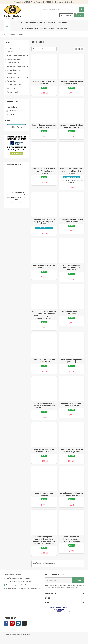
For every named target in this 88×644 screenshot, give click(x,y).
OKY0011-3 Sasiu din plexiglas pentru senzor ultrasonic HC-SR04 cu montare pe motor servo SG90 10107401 (44, 315)
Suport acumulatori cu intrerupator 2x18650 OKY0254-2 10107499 (72, 539)
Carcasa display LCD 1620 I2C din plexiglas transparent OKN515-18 (44, 222)
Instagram (18, 623)
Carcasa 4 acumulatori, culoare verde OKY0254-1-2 (71, 126)
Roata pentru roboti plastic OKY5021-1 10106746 (44, 450)
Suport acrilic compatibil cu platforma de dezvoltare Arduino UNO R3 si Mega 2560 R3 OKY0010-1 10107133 (44, 540)
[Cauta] (62, 9)
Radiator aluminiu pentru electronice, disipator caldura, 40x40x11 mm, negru (44, 406)
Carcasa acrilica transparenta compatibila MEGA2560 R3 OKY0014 (71, 171)
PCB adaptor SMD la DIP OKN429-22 (71, 312)
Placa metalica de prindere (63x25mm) (71, 361)
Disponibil (13, 111)
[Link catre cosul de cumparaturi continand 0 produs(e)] (79, 15)
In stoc (12, 115)
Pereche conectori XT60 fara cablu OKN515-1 (44, 361)
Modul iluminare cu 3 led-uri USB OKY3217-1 (44, 266)
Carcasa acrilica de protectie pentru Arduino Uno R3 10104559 (44, 171)
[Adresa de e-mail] (59, 580)
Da (78, 580)
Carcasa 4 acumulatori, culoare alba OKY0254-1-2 (71, 82)
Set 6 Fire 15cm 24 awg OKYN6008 (44, 494)
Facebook (6, 623)
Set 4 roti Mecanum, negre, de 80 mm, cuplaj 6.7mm (71, 450)
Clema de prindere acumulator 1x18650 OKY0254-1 (72, 220)
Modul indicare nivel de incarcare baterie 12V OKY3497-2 (71, 268)
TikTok (24, 623)
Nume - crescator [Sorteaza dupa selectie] (38, 49)
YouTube (12, 623)
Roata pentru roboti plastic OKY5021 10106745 (71, 404)
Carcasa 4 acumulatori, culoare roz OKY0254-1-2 (44, 126)
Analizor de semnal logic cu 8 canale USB (44, 82)
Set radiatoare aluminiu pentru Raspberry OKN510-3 (71, 494)
